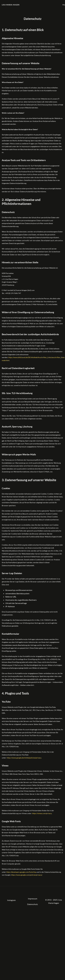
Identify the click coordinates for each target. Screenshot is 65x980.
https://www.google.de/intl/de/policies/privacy (24, 758)
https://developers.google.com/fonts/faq (21, 872)
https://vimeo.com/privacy (42, 813)
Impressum (33, 899)
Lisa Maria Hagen (11, 5)
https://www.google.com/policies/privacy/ (27, 875)
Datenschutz (32, 904)
